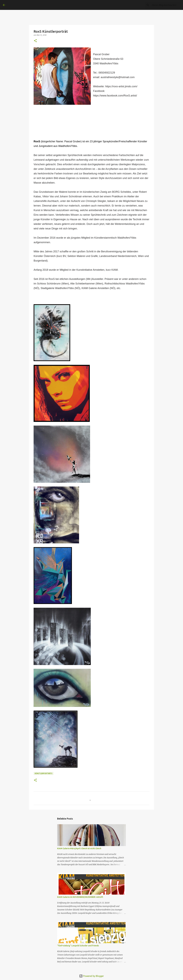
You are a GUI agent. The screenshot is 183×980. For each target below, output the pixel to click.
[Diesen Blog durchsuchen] (166, 5)
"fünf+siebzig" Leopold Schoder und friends (78, 946)
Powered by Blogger (91, 976)
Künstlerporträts (44, 773)
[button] (35, 41)
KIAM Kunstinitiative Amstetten (42, 5)
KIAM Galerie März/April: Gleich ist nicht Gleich (79, 848)
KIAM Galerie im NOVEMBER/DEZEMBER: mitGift (80, 897)
